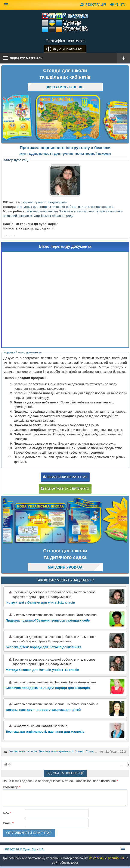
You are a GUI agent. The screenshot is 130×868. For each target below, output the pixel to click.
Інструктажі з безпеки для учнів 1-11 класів (41, 602)
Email (8, 823)
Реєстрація (93, 4)
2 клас (91, 751)
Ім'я (7, 813)
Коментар (12, 787)
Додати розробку (67, 49)
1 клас (80, 751)
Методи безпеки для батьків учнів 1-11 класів (43, 670)
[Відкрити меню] (123, 58)
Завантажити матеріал (65, 477)
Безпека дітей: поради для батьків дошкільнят (44, 647)
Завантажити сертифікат (65, 488)
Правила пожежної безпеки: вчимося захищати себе (48, 620)
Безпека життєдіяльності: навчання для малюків (45, 731)
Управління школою (23, 751)
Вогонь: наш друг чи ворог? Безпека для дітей (43, 710)
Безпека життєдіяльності (56, 751)
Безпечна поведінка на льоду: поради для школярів (48, 688)
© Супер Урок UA (24, 849)
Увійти (118, 4)
